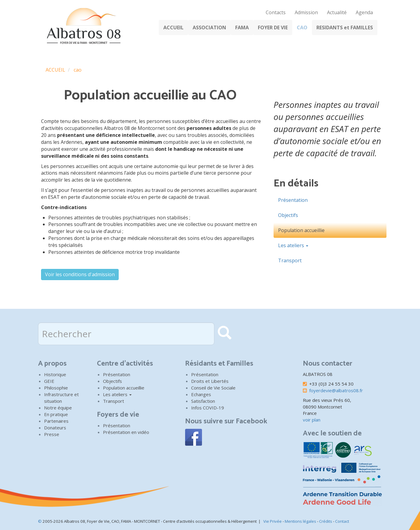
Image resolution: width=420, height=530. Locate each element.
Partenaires (56, 421)
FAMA (242, 27)
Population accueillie (301, 230)
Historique (55, 374)
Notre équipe (58, 408)
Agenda (364, 12)
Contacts (276, 12)
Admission (306, 12)
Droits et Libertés (210, 381)
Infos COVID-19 (208, 408)
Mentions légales (300, 521)
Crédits (326, 521)
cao (78, 70)
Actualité (337, 12)
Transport (290, 260)
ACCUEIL (173, 27)
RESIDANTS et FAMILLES (345, 27)
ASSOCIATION (209, 27)
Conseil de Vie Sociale (213, 388)
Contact (342, 521)
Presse (52, 434)
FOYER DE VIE (273, 27)
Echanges (201, 394)
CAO (302, 27)
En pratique (56, 414)
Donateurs (55, 428)
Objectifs (288, 215)
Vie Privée (273, 521)
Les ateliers (293, 245)
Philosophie (56, 388)
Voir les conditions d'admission (80, 274)
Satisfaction (203, 401)
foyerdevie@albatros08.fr (336, 390)
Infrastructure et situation (61, 398)
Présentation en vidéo (126, 432)
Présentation (293, 200)
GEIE (49, 381)
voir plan (312, 420)
